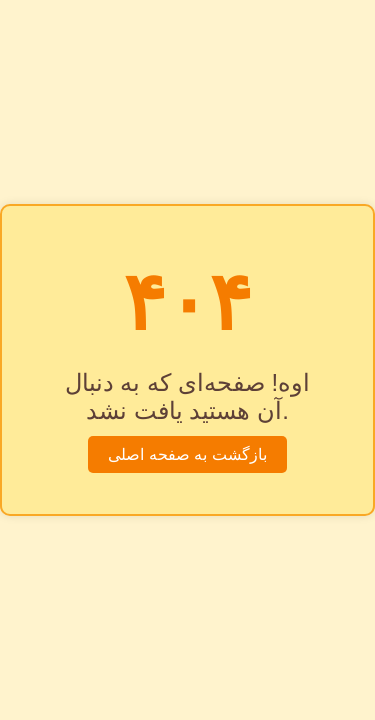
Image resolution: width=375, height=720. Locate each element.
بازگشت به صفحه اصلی (187, 454)
